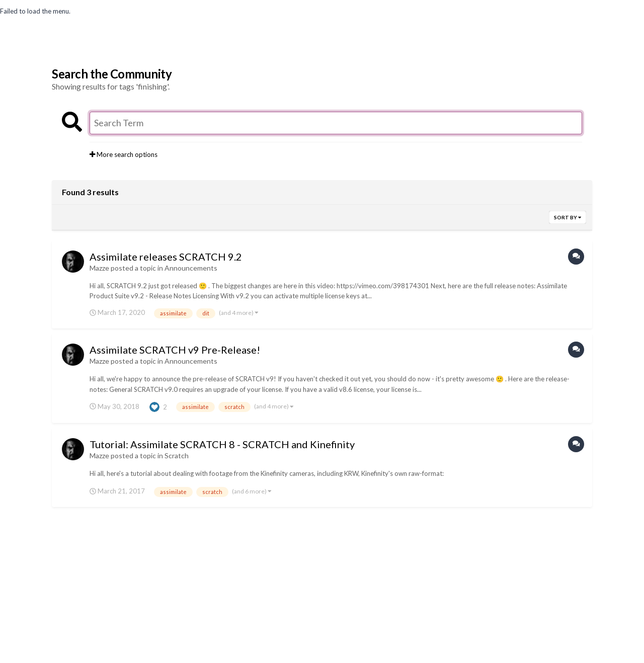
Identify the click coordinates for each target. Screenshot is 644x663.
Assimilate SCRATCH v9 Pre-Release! (175, 350)
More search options (124, 154)
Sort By (568, 217)
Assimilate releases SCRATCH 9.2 (166, 257)
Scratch (177, 455)
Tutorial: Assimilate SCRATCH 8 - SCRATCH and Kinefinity (222, 444)
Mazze (99, 268)
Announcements (191, 268)
